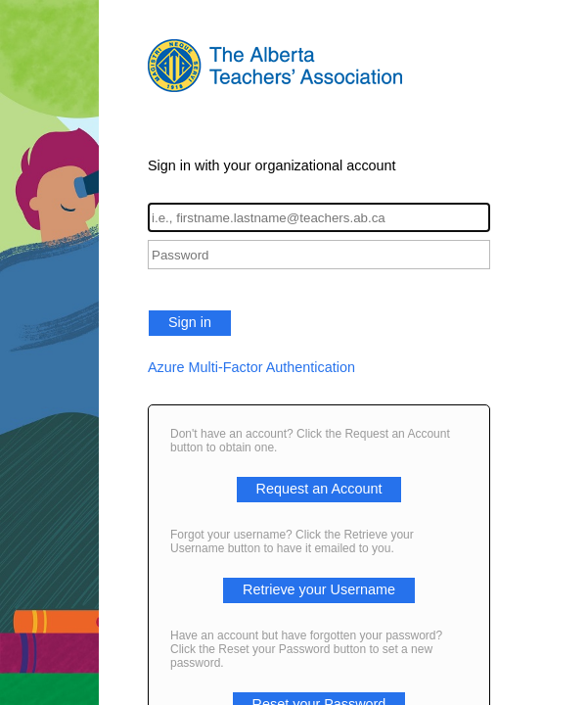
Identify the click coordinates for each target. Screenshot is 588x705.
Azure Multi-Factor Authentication (251, 367)
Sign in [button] (190, 322)
